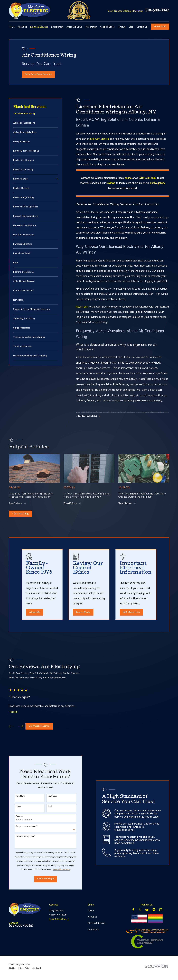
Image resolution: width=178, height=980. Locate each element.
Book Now (160, 27)
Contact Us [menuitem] (142, 27)
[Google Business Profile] (154, 913)
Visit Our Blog (20, 515)
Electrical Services (97, 926)
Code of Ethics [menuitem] (107, 27)
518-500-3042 (157, 11)
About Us (92, 920)
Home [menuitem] (12, 27)
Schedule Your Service (38, 75)
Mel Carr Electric (100, 140)
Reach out (82, 308)
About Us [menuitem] (22, 27)
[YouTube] (147, 913)
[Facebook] (133, 913)
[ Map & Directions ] (59, 922)
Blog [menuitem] (131, 27)
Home (91, 913)
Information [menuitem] (91, 27)
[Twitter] (140, 913)
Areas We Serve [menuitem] (74, 27)
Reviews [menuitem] (122, 27)
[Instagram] (161, 913)
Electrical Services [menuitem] (39, 27)
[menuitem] (36, 116)
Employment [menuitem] (57, 27)
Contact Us (93, 932)
